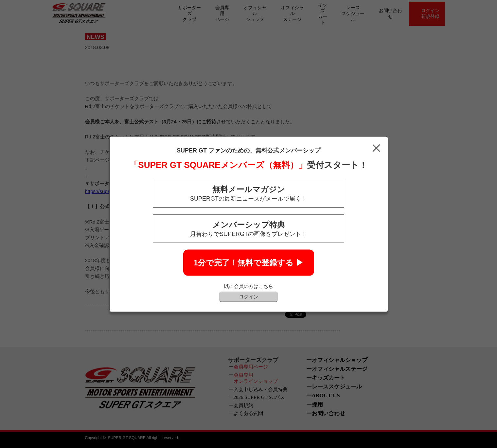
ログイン (249, 296)
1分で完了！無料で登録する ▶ (248, 262)
